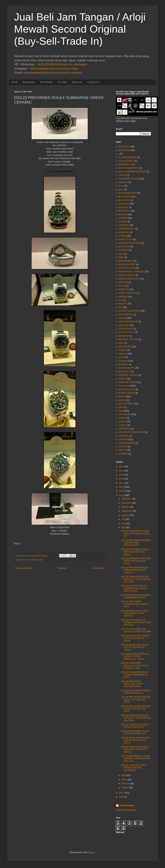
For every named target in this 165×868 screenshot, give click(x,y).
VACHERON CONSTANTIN (131, 432)
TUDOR (122, 422)
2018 (122, 479)
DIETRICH (123, 250)
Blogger (91, 852)
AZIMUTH (123, 182)
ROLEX (35, 560)
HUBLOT (123, 304)
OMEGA (122, 354)
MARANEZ (124, 336)
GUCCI (122, 286)
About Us (77, 82)
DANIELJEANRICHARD (130, 243)
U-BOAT (122, 425)
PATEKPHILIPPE (127, 368)
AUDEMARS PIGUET (129, 179)
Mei (123, 528)
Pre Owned (46, 82)
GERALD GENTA (127, 275)
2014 (122, 495)
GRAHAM (123, 282)
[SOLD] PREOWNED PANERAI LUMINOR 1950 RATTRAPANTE (136, 543)
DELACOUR (124, 247)
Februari (126, 784)
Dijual (121, 254)
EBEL (121, 257)
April (124, 775)
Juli (123, 519)
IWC (121, 307)
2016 (122, 487)
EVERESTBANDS (127, 264)
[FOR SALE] (124, 147)
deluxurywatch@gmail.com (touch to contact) (53, 73)
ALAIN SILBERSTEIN (129, 168)
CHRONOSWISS (127, 229)
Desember (126, 499)
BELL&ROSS (125, 197)
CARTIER (123, 218)
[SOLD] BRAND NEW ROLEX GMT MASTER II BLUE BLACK (135, 740)
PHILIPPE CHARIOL (128, 375)
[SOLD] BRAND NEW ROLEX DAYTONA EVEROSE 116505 (135, 638)
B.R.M (121, 186)
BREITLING (124, 211)
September (127, 511)
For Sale (62, 82)
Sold (41, 560)
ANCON (122, 175)
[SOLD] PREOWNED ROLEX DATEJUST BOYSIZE (135, 726)
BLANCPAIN (124, 200)
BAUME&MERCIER (128, 193)
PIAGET (122, 379)
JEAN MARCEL (126, 315)
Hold (121, 300)
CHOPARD (124, 225)
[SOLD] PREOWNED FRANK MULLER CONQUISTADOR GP (136, 534)
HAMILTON (124, 290)
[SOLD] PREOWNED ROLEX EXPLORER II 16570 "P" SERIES (135, 750)
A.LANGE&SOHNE (128, 157)
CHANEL (123, 222)
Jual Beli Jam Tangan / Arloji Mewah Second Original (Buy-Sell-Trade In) (80, 29)
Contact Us (93, 82)
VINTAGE (123, 439)
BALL (121, 190)
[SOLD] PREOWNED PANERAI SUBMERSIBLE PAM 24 (136, 596)
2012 (122, 797)
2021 (122, 467)
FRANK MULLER (127, 268)
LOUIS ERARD (126, 329)
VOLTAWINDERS (127, 443)
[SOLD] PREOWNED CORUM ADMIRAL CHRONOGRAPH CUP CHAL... (136, 759)
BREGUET (124, 207)
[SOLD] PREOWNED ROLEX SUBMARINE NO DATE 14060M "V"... (135, 570)
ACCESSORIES (126, 161)
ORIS (121, 357)
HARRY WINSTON (127, 293)
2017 (122, 483)
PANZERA (123, 364)
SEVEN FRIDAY (126, 404)
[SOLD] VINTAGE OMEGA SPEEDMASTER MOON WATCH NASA (134, 588)
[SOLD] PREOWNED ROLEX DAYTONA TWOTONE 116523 (135, 552)
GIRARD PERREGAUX (129, 279)
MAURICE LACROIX (128, 339)
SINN (121, 407)
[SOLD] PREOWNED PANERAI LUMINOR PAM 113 (136, 692)
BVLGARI (123, 215)
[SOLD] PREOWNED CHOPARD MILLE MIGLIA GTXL (135, 604)
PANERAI (123, 361)
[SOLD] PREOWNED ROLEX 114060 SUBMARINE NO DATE (135, 675)
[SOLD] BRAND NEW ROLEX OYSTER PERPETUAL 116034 (135, 647)
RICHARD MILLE (127, 390)
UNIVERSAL (124, 429)
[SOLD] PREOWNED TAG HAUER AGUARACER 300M (136, 630)
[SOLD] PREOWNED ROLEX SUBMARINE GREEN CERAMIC (135, 613)
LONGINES (124, 325)
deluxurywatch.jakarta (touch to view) (54, 69)
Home (14, 82)
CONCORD (124, 232)
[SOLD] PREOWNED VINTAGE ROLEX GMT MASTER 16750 (136, 561)
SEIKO (122, 400)
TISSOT (122, 418)
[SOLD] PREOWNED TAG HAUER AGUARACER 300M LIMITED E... (136, 623)
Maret (124, 780)
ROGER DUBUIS (127, 393)
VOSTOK (123, 447)
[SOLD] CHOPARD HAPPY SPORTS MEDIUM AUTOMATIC (134, 768)
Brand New (29, 82)
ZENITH (122, 450)
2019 (122, 475)
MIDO (121, 343)
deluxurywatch (127, 805)
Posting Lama (98, 568)
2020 (122, 471)
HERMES (123, 297)
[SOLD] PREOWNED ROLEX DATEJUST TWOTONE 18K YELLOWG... (136, 579)
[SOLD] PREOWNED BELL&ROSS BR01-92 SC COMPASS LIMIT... (135, 666)
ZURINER (123, 454)
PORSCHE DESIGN (128, 382)
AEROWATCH (125, 164)
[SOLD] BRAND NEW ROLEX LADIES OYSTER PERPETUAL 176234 (135, 657)
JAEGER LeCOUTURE (129, 311)
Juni (124, 523)
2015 (122, 491)
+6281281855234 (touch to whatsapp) (62, 64)
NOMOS (122, 350)
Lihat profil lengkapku (126, 810)
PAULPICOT (124, 372)
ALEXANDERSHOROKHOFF (132, 172)
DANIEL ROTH (126, 239)
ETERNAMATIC (126, 261)
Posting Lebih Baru (24, 568)
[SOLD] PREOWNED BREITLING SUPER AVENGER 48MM (132, 684)
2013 (122, 793)
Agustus (125, 515)
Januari (125, 788)
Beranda (62, 568)
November (126, 503)
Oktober (125, 507)
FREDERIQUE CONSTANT (131, 272)
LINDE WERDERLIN (128, 322)
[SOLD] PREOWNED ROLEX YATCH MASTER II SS (135, 732)
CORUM (122, 236)
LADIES (122, 318)
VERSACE (123, 436)
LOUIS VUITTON (127, 332)
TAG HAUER (125, 414)
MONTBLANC (125, 347)
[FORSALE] (124, 150)
